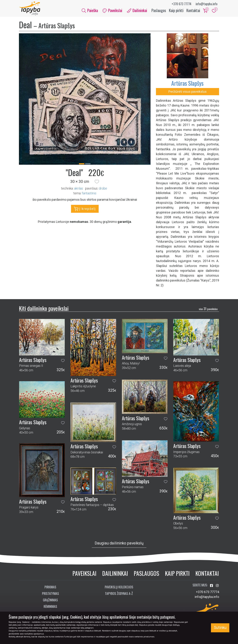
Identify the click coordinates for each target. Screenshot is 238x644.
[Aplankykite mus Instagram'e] (217, 586)
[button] (97, 182)
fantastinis (89, 194)
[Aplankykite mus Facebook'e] (212, 586)
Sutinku (220, 628)
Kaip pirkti (176, 10)
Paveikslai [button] (112, 10)
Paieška (90, 10)
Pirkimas (50, 587)
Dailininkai (115, 574)
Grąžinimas (50, 600)
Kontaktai (193, 10)
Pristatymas (50, 594)
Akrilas (79, 189)
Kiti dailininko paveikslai (44, 309)
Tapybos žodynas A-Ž (119, 594)
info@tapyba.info (207, 4)
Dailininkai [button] (137, 10)
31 (208, 309)
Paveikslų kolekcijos (119, 587)
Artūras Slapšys (187, 83)
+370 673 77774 (181, 4)
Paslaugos (159, 10)
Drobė (103, 189)
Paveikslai (84, 574)
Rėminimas (50, 607)
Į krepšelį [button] (85, 209)
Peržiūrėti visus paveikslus (188, 92)
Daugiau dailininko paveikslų (119, 543)
